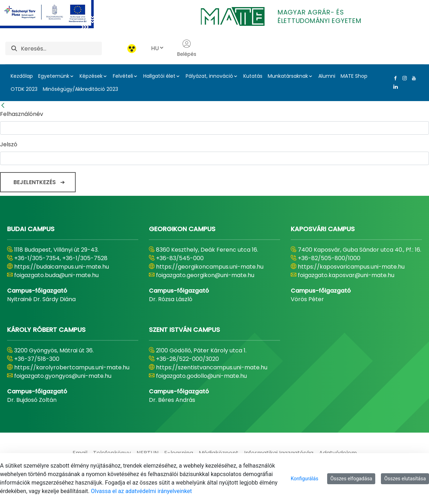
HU (158, 48)
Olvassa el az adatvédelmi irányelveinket (141, 491)
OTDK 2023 (24, 89)
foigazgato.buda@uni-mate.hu (56, 275)
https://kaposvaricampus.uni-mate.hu (351, 267)
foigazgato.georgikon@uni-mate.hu (205, 275)
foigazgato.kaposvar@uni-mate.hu (346, 275)
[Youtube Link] (412, 78)
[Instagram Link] (403, 78)
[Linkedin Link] (394, 87)
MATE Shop (354, 76)
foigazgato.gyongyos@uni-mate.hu (63, 376)
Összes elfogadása (351, 479)
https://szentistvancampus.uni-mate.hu (212, 367)
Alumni (327, 76)
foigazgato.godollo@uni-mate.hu (201, 376)
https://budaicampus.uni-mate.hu (62, 267)
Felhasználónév (22, 114)
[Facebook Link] (394, 78)
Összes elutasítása (405, 479)
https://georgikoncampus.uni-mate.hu (210, 267)
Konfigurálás (305, 479)
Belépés (187, 48)
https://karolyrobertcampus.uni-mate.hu (72, 367)
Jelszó (9, 144)
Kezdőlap (22, 76)
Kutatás (253, 76)
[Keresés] (61, 48)
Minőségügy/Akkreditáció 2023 (80, 89)
